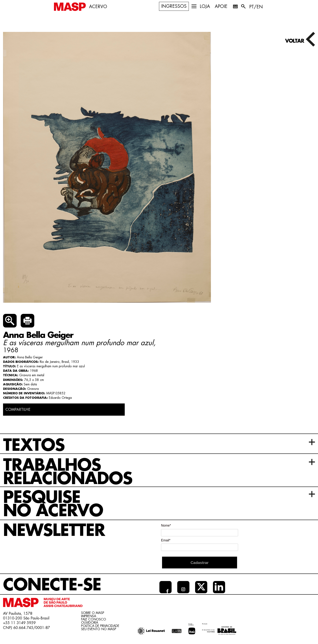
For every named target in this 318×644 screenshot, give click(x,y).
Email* (166, 540)
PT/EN (256, 7)
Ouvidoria (90, 623)
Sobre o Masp (93, 613)
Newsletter (54, 531)
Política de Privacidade (100, 626)
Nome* (166, 525)
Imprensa (89, 616)
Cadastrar (199, 563)
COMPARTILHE (18, 410)
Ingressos (174, 6)
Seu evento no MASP (99, 629)
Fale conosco (94, 619)
